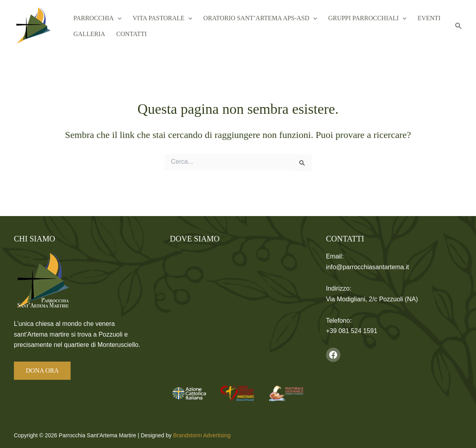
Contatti (129, 34)
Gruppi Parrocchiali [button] (362, 18)
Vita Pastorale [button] (160, 18)
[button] (117, 18)
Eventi (422, 18)
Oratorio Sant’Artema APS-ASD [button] (256, 18)
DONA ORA (42, 370)
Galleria (88, 34)
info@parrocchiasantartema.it (368, 267)
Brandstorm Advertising (202, 435)
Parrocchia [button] (97, 18)
